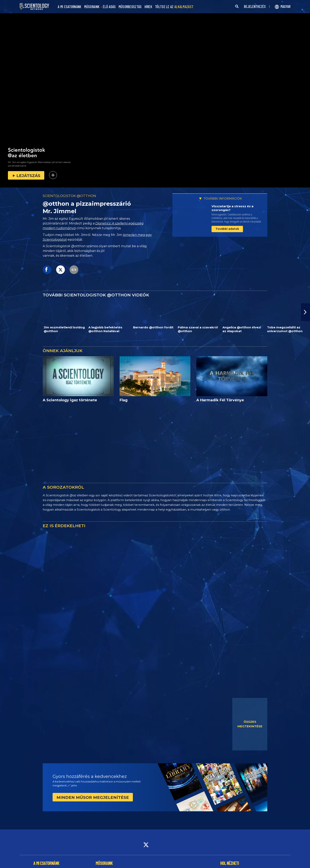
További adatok (227, 229)
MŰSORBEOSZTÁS (130, 7)
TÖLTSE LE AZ (174, 7)
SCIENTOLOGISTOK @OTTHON (69, 196)
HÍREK (148, 7)
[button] (305, 312)
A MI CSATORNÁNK (70, 7)
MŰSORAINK (92, 7)
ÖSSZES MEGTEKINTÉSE (250, 724)
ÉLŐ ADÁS (109, 7)
